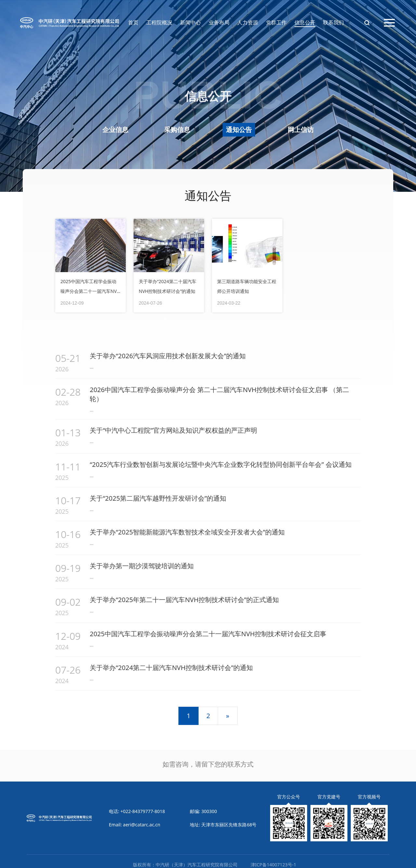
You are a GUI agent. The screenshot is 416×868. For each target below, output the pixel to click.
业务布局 (219, 22)
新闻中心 (190, 22)
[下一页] (227, 709)
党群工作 (276, 22)
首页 (133, 22)
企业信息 (115, 130)
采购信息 (177, 130)
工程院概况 (159, 22)
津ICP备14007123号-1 (273, 858)
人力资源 (248, 22)
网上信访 (301, 130)
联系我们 (333, 22)
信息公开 (305, 22)
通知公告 (239, 130)
